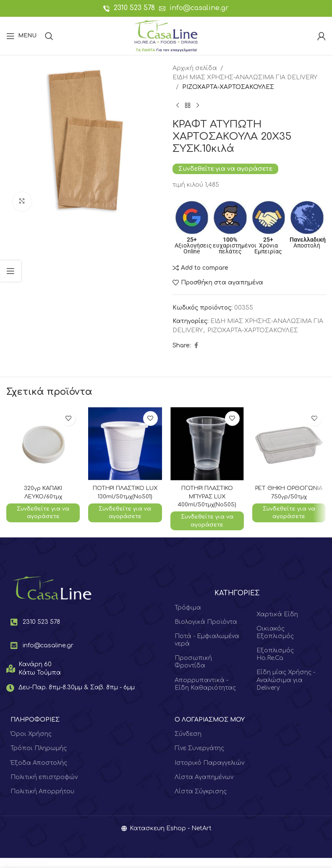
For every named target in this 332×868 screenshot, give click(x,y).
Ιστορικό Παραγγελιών (209, 764)
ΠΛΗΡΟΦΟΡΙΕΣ (35, 721)
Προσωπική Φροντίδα (193, 663)
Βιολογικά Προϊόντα (206, 623)
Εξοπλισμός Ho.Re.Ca (275, 655)
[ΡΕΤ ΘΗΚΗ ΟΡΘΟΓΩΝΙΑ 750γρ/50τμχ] (289, 444)
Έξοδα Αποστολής (39, 764)
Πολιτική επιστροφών (44, 778)
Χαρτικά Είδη (277, 615)
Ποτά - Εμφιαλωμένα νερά (207, 641)
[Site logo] (166, 35)
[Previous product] (178, 105)
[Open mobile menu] (21, 36)
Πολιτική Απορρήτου (42, 792)
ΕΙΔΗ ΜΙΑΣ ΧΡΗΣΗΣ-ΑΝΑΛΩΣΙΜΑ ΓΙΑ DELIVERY (245, 77)
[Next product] (198, 105)
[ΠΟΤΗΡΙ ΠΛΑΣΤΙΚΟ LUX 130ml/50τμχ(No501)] (125, 444)
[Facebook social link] (196, 346)
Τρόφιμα (188, 609)
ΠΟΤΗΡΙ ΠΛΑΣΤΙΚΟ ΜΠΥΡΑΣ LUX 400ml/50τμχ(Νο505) (207, 496)
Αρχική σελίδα (195, 68)
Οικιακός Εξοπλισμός (275, 633)
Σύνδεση (188, 735)
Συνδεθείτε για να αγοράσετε (225, 169)
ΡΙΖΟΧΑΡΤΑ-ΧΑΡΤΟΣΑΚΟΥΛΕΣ (228, 87)
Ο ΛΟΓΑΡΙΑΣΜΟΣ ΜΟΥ (210, 721)
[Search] (49, 36)
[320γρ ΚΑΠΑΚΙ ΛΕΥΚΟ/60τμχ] (43, 444)
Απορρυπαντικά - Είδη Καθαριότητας (205, 685)
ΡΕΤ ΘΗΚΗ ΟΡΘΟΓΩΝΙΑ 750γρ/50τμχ (289, 496)
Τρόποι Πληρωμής (39, 749)
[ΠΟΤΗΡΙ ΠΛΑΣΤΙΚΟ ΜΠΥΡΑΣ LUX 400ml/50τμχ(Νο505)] (207, 444)
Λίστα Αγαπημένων (204, 778)
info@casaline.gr (199, 8)
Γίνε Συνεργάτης (199, 749)
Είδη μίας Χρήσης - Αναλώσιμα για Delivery (286, 681)
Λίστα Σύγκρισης (201, 792)
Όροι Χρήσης (31, 735)
